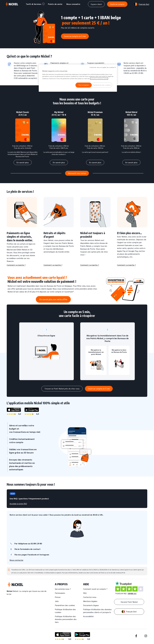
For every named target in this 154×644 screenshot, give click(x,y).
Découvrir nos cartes (77, 173)
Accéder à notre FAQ (18, 504)
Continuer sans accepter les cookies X (103, 67)
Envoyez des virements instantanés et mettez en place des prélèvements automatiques (21, 464)
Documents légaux (91, 605)
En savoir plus (23, 162)
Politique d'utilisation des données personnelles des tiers (66, 619)
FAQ (85, 593)
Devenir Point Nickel (129, 602)
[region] (78, 78)
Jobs (57, 601)
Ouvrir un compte (117, 4)
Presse (58, 597)
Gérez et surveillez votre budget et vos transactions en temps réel (24, 429)
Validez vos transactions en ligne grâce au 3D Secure (22, 451)
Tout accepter (84, 85)
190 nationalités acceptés (25, 78)
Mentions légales (90, 601)
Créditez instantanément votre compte (21, 441)
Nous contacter (16, 560)
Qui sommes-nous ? (63, 589)
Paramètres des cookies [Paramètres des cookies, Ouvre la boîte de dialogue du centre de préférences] (102, 85)
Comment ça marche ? (16, 265)
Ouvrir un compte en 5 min (75, 36)
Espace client (96, 4)
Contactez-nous (90, 597)
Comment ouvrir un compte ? (95, 589)
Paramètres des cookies (65, 605)
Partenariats (60, 593)
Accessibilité (88, 616)
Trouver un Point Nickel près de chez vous (62, 389)
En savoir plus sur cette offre (53, 299)
